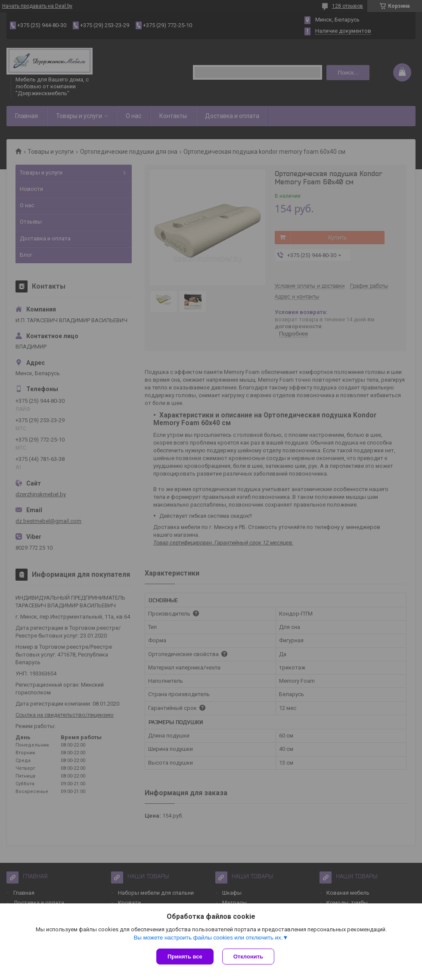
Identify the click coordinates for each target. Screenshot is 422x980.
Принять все (185, 957)
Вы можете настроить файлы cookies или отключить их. (208, 938)
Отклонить (248, 957)
